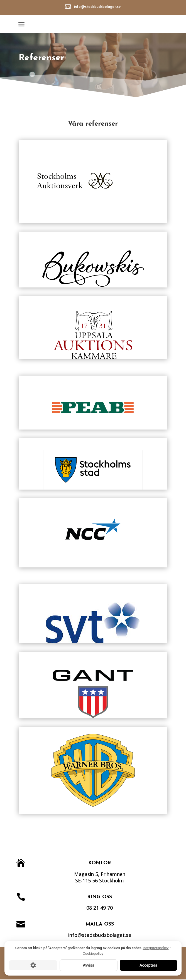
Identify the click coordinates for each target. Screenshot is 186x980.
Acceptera (148, 965)
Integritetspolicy (156, 948)
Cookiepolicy (93, 953)
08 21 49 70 (113, 908)
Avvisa (88, 965)
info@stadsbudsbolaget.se (98, 7)
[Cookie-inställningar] (33, 965)
